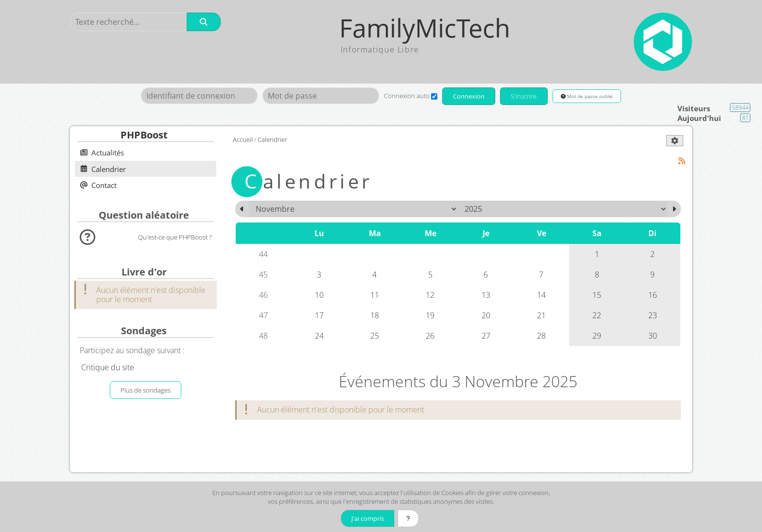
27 (486, 336)
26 (430, 336)
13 (486, 295)
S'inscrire (524, 96)
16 (653, 295)
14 (541, 295)
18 (375, 315)
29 (597, 336)
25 (375, 336)
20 (486, 315)
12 (430, 295)
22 (597, 315)
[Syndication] (682, 161)
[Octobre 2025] (242, 209)
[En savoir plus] (408, 518)
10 (319, 295)
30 (653, 336)
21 (541, 315)
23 (653, 315)
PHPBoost (144, 135)
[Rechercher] (204, 22)
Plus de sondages (146, 390)
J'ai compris (368, 518)
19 (430, 315)
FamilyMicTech (425, 28)
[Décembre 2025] (674, 209)
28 (541, 336)
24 (319, 336)
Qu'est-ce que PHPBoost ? (175, 237)
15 (597, 295)
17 (319, 315)
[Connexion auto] (434, 96)
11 (375, 295)
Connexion (469, 96)
